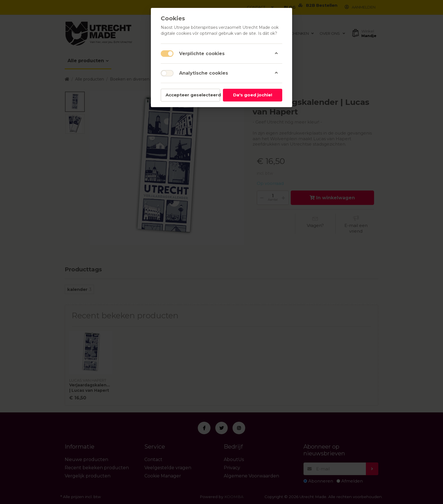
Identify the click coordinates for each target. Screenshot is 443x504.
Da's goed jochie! (253, 95)
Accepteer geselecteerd (193, 95)
